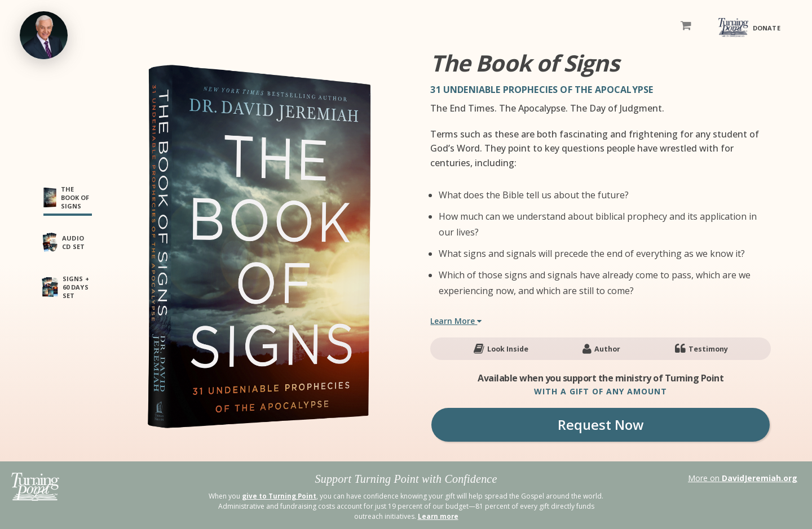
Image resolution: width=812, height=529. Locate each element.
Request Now (601, 424)
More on (743, 478)
